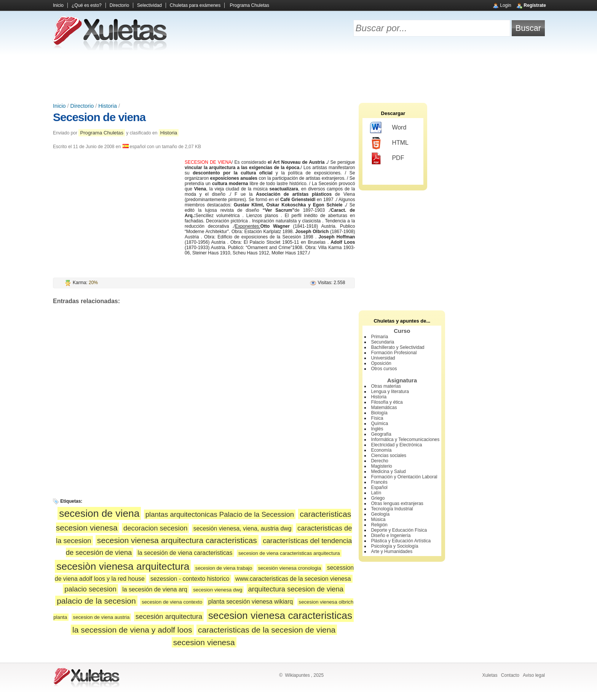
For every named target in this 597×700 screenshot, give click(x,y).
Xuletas (490, 675)
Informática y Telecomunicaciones (405, 439)
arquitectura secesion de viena (296, 589)
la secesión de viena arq (155, 589)
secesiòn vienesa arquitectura (123, 566)
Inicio (58, 5)
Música (378, 519)
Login (505, 5)
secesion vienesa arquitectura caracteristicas (177, 540)
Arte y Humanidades (392, 551)
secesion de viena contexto (172, 602)
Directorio (119, 5)
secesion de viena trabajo (224, 568)
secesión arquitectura (169, 616)
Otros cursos (384, 369)
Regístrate (535, 5)
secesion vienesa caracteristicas (280, 615)
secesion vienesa (204, 642)
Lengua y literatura (390, 392)
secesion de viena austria (101, 617)
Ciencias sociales (389, 455)
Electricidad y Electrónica (396, 445)
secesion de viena (99, 513)
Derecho (379, 461)
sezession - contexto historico (190, 579)
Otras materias (386, 386)
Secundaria (382, 342)
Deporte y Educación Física (399, 530)
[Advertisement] (298, 76)
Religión (379, 525)
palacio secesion (90, 589)
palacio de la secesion (96, 601)
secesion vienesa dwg (218, 590)
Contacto (510, 675)
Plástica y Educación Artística (401, 541)
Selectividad (149, 5)
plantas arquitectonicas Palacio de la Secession (220, 514)
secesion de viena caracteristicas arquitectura (289, 553)
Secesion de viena (99, 117)
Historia (108, 106)
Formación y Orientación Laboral (404, 477)
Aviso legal (534, 675)
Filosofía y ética (387, 402)
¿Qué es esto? (87, 5)
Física (377, 418)
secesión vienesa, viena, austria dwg (243, 528)
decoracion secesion (155, 528)
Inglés (377, 429)
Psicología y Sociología (394, 546)
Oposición (381, 363)
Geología (380, 514)
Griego (378, 498)
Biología (379, 413)
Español (379, 487)
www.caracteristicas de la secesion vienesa (293, 579)
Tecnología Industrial (392, 509)
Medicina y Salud (388, 471)
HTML (389, 143)
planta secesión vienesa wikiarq (251, 602)
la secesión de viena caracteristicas (185, 553)
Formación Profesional (394, 353)
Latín (376, 493)
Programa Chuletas (250, 5)
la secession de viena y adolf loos (132, 630)
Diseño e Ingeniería (391, 535)
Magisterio (381, 466)
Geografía (381, 434)
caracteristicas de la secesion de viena (267, 630)
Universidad (383, 358)
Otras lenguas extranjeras (397, 503)
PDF (387, 158)
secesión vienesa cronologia (290, 568)
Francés (379, 482)
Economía (381, 450)
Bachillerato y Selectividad (397, 347)
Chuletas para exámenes (195, 5)
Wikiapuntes (297, 675)
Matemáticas (384, 408)
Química (379, 424)
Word (388, 128)
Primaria (379, 337)
